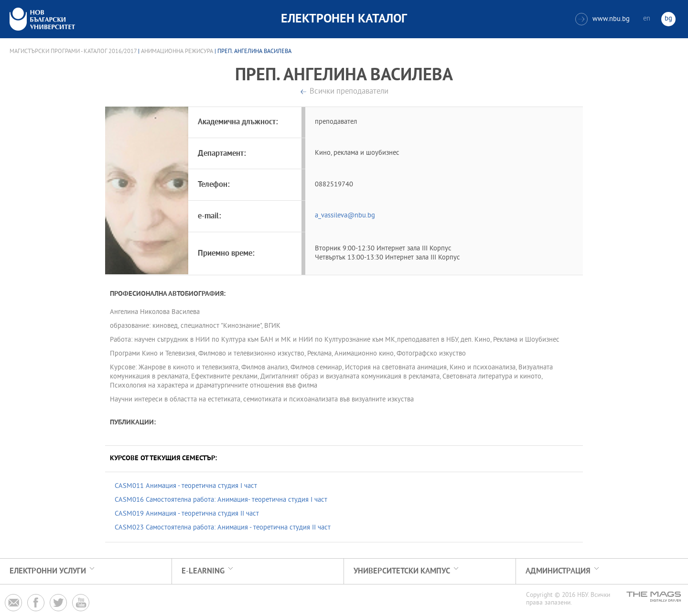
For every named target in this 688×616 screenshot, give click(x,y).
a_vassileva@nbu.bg (345, 216)
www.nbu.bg (602, 19)
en (647, 19)
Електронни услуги (48, 571)
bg (668, 19)
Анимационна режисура (177, 52)
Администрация (558, 571)
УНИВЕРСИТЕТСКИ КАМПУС (402, 571)
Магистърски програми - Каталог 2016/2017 (73, 52)
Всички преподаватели (349, 92)
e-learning (203, 571)
